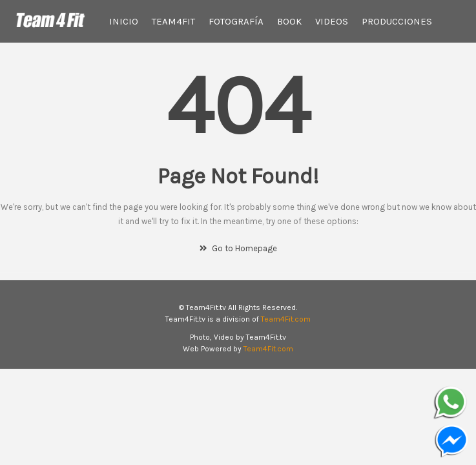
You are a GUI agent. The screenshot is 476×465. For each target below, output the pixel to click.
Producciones (397, 21)
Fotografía (236, 21)
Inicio (124, 21)
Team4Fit (173, 21)
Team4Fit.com (286, 319)
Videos (332, 21)
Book (289, 21)
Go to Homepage (238, 248)
